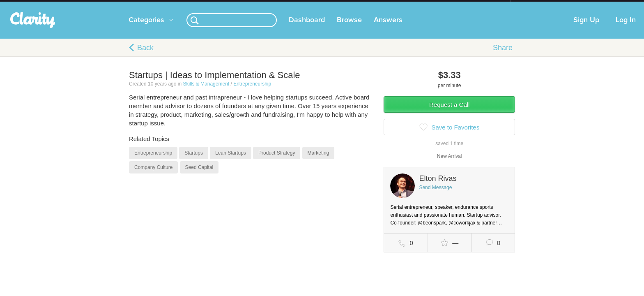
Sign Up (586, 28)
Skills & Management (206, 92)
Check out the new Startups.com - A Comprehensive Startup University (421, 5)
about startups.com (539, 5)
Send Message (435, 196)
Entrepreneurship (252, 92)
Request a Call (449, 113)
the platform (116, 5)
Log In (626, 28)
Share (503, 56)
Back (145, 56)
